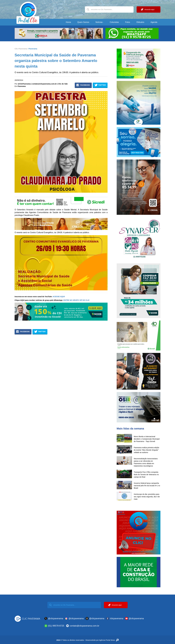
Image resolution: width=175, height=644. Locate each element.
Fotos (128, 22)
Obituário (140, 22)
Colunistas (114, 22)
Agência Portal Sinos (109, 640)
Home (68, 22)
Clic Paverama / (21, 49)
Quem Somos (83, 22)
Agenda (154, 22)
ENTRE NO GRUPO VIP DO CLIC (77, 300)
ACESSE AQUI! (59, 297)
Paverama (33, 49)
